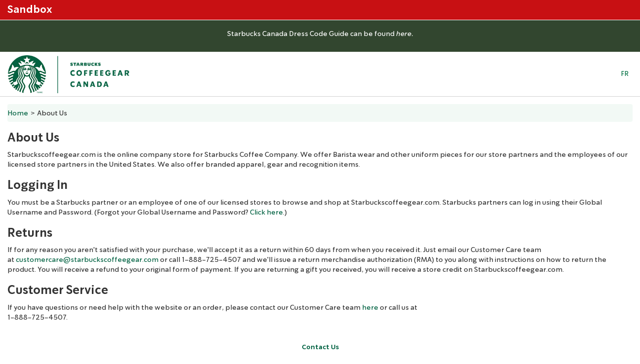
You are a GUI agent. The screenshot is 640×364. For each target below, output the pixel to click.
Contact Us (320, 347)
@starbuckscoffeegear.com (111, 259)
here (370, 307)
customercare (40, 259)
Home (18, 113)
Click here (266, 212)
